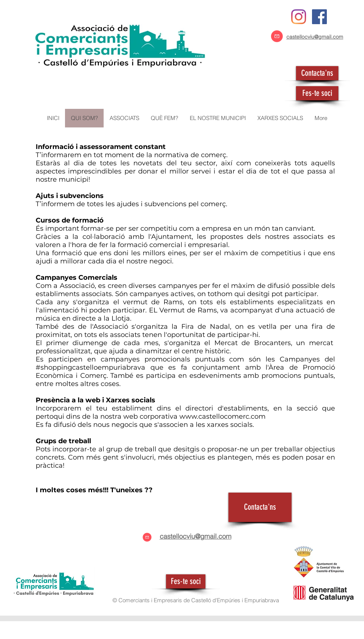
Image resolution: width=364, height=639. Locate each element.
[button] (124, 118)
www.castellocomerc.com (222, 416)
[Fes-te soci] (317, 93)
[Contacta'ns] (317, 73)
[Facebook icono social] (319, 17)
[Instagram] (299, 17)
